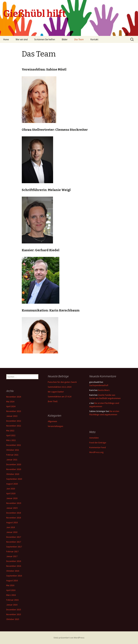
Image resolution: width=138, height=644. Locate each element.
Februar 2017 (12, 551)
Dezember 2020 (14, 464)
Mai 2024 (10, 402)
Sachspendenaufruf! (99, 385)
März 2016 (11, 595)
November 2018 (14, 518)
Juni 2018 (11, 527)
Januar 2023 (12, 416)
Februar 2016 (12, 600)
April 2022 (11, 435)
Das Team (79, 39)
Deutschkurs (104, 390)
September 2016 (14, 576)
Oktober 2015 (13, 619)
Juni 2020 (11, 489)
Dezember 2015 (14, 610)
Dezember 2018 (14, 513)
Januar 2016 (12, 605)
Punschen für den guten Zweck (62, 382)
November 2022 (14, 426)
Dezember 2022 (14, 421)
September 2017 (14, 547)
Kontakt (94, 39)
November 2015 (14, 614)
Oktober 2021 (13, 450)
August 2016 (12, 580)
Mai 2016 (10, 585)
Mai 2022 (10, 431)
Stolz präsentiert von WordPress (69, 638)
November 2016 (14, 566)
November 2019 (14, 503)
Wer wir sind (22, 39)
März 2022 (11, 440)
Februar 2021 (12, 455)
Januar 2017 (12, 556)
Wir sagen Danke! (56, 392)
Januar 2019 (12, 508)
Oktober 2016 (13, 571)
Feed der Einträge (98, 443)
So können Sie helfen (45, 39)
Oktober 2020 (13, 474)
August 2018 (12, 522)
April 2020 (11, 493)
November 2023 (14, 411)
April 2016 (11, 590)
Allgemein (52, 421)
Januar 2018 (12, 532)
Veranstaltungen (55, 426)
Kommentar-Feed (98, 447)
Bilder (65, 39)
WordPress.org (96, 452)
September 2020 (14, 479)
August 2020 (12, 484)
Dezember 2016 (14, 561)
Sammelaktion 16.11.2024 (60, 387)
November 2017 (14, 542)
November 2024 (14, 397)
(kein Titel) (53, 401)
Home (6, 39)
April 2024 (11, 406)
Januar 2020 (12, 498)
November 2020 (14, 469)
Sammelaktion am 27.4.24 (60, 397)
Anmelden (94, 438)
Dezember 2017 (14, 537)
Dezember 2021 (14, 445)
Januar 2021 (12, 460)
